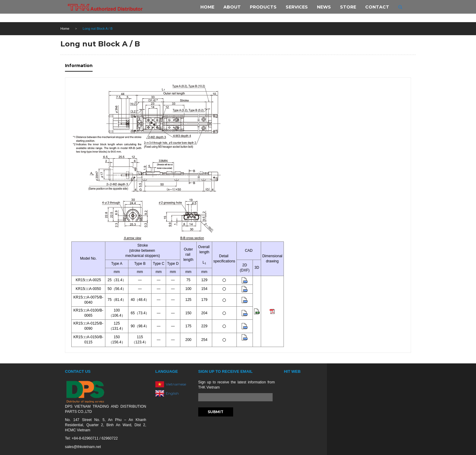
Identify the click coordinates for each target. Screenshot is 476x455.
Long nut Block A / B (100, 44)
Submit (216, 412)
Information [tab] (79, 66)
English (172, 393)
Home (65, 29)
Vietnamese (176, 384)
